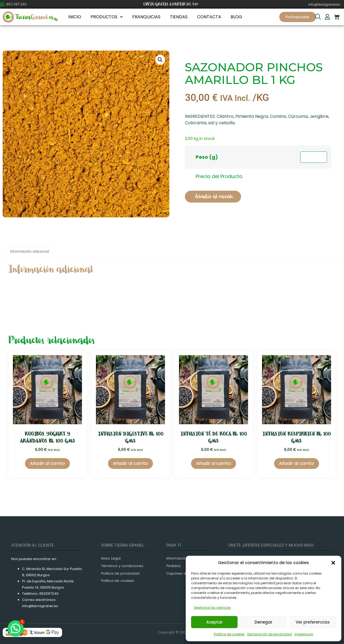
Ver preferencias (313, 622)
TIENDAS (179, 17)
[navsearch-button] (318, 17)
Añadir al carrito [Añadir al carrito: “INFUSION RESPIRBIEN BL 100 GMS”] (297, 463)
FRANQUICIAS (146, 17)
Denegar (264, 622)
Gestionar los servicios (212, 608)
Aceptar (214, 622)
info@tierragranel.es (324, 4)
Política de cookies (229, 634)
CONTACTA (209, 17)
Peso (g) (207, 157)
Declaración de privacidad (270, 634)
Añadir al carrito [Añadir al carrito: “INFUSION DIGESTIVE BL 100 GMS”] (130, 463)
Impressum (304, 634)
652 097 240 (16, 4)
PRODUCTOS (107, 17)
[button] (333, 563)
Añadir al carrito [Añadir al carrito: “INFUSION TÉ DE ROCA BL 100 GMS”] (214, 463)
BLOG (236, 17)
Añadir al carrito (214, 197)
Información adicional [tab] (30, 251)
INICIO (75, 17)
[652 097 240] (2, 4)
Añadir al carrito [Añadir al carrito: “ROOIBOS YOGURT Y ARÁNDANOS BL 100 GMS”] (47, 463)
